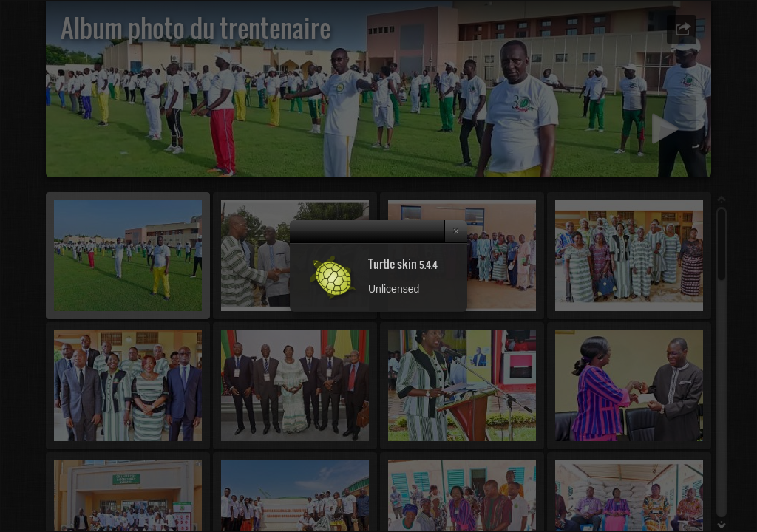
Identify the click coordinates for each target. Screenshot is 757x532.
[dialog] (378, 266)
